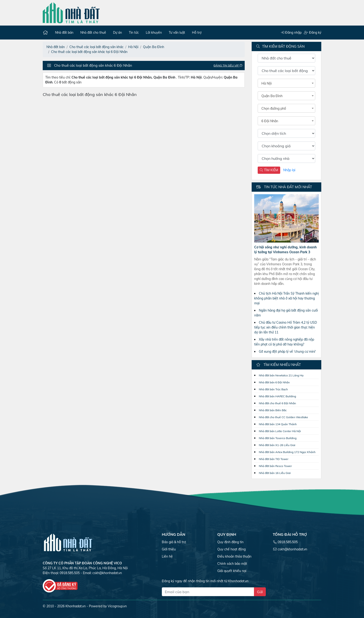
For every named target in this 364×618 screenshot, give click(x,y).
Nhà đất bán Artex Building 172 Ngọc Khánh (287, 452)
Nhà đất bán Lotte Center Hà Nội (280, 431)
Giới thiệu (169, 549)
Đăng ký (313, 33)
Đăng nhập (291, 33)
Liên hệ (167, 556)
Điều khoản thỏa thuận (234, 556)
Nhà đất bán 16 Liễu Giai (275, 473)
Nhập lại (289, 170)
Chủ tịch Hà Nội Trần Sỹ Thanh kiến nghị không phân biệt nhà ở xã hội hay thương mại (286, 298)
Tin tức (134, 33)
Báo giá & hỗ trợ (174, 542)
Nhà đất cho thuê (93, 33)
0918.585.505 (288, 542)
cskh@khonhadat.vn (107, 573)
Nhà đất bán (64, 33)
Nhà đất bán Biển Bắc (273, 410)
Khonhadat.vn (76, 606)
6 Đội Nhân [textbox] (270, 121)
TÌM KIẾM (269, 170)
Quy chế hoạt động (231, 549)
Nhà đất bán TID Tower (274, 459)
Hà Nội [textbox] (266, 83)
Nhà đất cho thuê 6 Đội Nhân (277, 403)
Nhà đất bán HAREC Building (277, 396)
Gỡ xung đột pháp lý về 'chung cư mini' (287, 352)
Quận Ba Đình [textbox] (272, 96)
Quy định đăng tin (230, 542)
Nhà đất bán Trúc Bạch (273, 389)
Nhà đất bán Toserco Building (278, 438)
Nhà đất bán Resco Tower (275, 466)
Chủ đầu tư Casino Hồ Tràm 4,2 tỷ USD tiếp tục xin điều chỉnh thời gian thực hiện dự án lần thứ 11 (286, 327)
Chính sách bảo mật (232, 564)
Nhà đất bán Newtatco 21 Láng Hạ (281, 375)
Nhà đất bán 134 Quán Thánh (278, 424)
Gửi (260, 592)
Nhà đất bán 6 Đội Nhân (274, 382)
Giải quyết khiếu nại (232, 571)
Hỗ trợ (197, 33)
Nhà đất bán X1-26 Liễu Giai (277, 445)
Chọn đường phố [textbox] (274, 108)
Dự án (117, 33)
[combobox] (286, 83)
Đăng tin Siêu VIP (229, 65)
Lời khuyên (154, 33)
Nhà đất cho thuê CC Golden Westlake (283, 417)
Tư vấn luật (177, 33)
